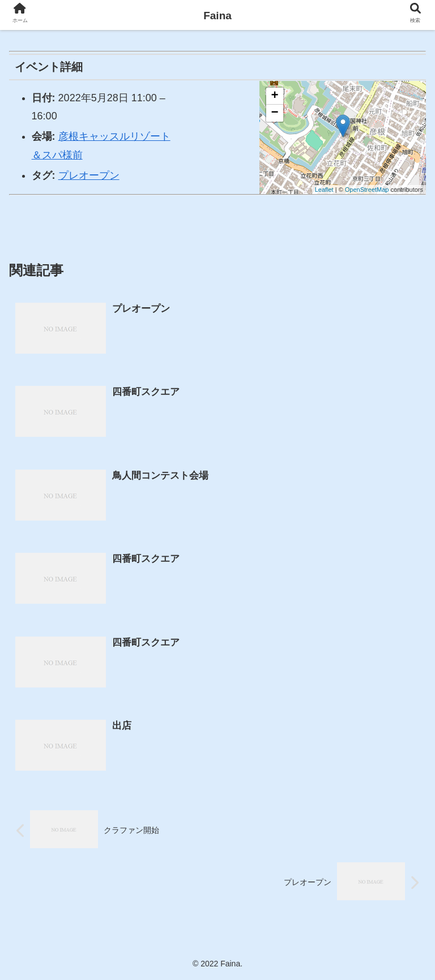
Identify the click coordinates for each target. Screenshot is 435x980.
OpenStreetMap (367, 190)
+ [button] (275, 96)
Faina (217, 16)
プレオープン (89, 175)
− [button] (275, 113)
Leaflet (324, 190)
